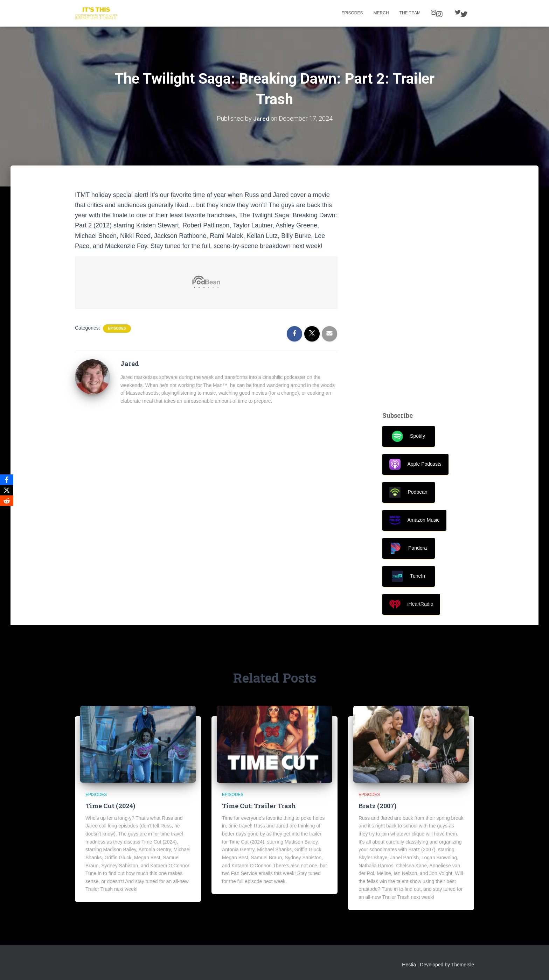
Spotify (408, 436)
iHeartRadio (411, 604)
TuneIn (408, 576)
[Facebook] (7, 480)
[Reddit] (7, 501)
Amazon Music (415, 520)
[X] (7, 490)
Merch (381, 13)
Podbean (408, 492)
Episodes (352, 13)
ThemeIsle (463, 964)
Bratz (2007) (377, 806)
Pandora (408, 548)
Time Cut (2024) (110, 806)
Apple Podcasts (415, 464)
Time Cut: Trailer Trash (259, 806)
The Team (410, 13)
